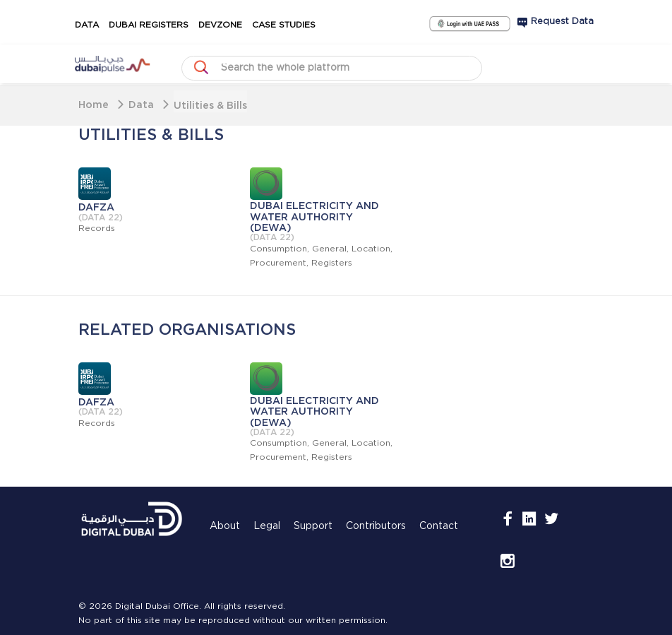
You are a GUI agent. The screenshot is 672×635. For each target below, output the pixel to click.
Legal (267, 526)
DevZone (220, 25)
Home (94, 104)
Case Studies (284, 25)
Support (313, 526)
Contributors (376, 526)
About (225, 526)
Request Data (562, 22)
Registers (332, 263)
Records (97, 229)
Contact (439, 526)
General (329, 249)
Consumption (278, 249)
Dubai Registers (149, 25)
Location (371, 249)
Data (87, 25)
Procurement (278, 263)
